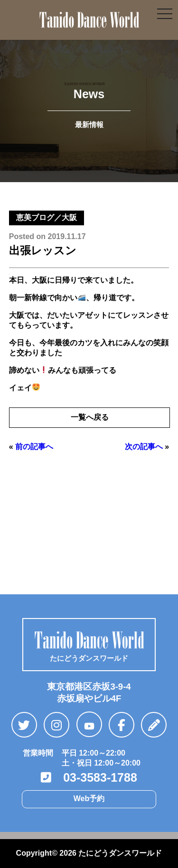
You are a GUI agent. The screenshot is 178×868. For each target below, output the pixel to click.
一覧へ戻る (90, 417)
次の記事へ (144, 447)
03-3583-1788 (89, 777)
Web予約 (89, 799)
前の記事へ (34, 447)
